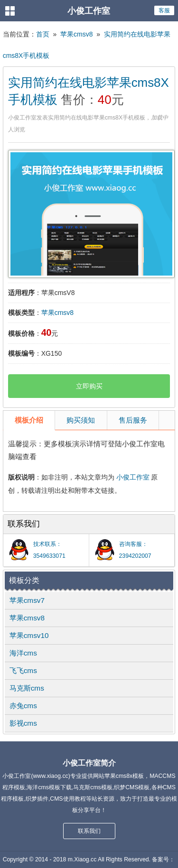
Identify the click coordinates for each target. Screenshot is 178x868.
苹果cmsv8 (76, 34)
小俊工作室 (133, 477)
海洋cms (23, 653)
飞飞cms (23, 670)
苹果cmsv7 (27, 600)
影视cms (23, 723)
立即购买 (89, 386)
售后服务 (133, 420)
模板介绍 (29, 420)
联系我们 (89, 831)
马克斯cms (27, 688)
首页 (43, 34)
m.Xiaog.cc (82, 859)
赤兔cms (23, 706)
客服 (164, 10)
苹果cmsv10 (29, 635)
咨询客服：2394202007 (135, 550)
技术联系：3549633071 (49, 550)
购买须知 (81, 420)
